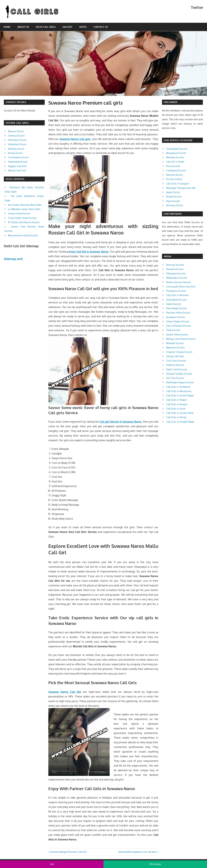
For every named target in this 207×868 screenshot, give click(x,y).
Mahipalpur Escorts (177, 278)
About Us (23, 27)
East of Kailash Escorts (179, 326)
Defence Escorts (175, 365)
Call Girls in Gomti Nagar (180, 395)
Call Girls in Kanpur (177, 404)
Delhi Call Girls (46, 27)
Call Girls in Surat (176, 409)
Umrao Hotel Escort (19, 213)
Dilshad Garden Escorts (179, 374)
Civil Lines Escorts (176, 361)
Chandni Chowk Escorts (179, 352)
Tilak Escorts (173, 330)
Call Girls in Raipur (177, 400)
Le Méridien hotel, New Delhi (24, 209)
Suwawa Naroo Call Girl (65, 692)
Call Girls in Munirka (177, 295)
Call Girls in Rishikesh (178, 387)
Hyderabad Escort (18, 162)
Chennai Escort (16, 136)
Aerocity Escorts (175, 265)
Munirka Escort (174, 175)
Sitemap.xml (13, 259)
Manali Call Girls (17, 170)
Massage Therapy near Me (181, 188)
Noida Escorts (174, 197)
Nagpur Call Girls (17, 166)
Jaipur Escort (173, 192)
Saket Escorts (174, 304)
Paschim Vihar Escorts (178, 313)
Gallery (67, 27)
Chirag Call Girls (175, 356)
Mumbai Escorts (175, 157)
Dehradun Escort (17, 140)
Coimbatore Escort (18, 157)
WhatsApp (155, 864)
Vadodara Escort (17, 144)
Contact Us (101, 27)
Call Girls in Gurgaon (178, 184)
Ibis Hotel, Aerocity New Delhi (25, 205)
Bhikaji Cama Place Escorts (181, 339)
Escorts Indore (174, 179)
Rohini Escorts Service (179, 282)
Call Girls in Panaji (176, 417)
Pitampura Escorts (176, 291)
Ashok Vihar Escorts (177, 335)
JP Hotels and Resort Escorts (24, 222)
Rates (83, 27)
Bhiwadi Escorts (175, 343)
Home (7, 27)
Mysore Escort (16, 131)
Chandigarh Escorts (177, 149)
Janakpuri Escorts (176, 317)
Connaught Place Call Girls (181, 287)
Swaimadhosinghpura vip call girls (137, 852)
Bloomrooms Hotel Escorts (23, 235)
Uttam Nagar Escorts (178, 321)
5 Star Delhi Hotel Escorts (22, 218)
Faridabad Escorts (176, 170)
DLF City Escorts (175, 378)
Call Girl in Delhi (175, 162)
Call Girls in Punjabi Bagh (180, 422)
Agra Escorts (173, 201)
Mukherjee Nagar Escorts (180, 382)
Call (52, 864)
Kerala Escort (15, 153)
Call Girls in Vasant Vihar (180, 413)
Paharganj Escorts (176, 273)
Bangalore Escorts (176, 153)
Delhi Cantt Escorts (177, 369)
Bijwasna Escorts (175, 347)
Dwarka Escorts (175, 269)
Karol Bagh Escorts (177, 308)
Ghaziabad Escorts (176, 300)
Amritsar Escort (175, 205)
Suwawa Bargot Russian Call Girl (68, 852)
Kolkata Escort (16, 149)
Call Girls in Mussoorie (179, 391)
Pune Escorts (173, 166)
